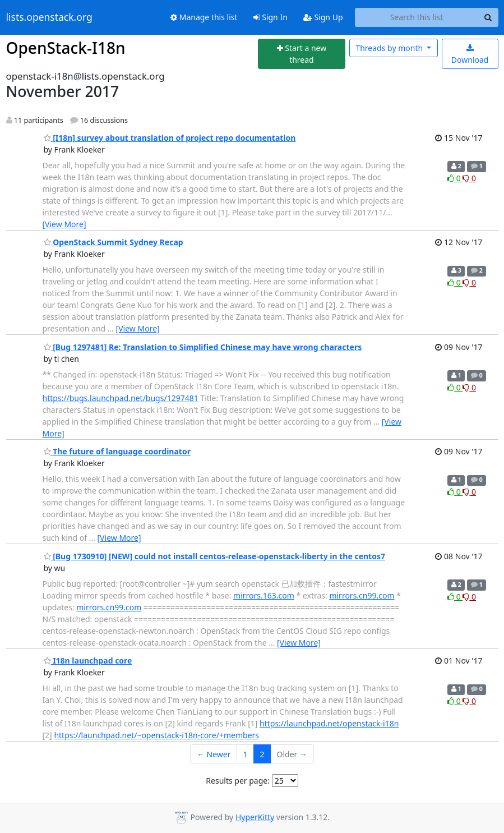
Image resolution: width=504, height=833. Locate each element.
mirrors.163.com (264, 595)
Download (470, 55)
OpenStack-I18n (66, 48)
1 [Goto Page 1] (246, 754)
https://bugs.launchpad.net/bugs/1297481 (121, 398)
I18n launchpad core (88, 661)
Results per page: (238, 781)
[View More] (64, 224)
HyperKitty (255, 817)
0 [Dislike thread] (469, 178)
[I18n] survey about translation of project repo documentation (170, 138)
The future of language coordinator (117, 451)
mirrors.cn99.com (362, 595)
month (390, 48)
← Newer (214, 754)
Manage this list (204, 17)
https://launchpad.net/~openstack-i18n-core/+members (156, 735)
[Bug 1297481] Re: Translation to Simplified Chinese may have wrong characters (203, 347)
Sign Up (323, 17)
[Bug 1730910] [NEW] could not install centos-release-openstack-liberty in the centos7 (214, 556)
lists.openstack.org (49, 17)
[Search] (488, 17)
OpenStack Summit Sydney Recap (114, 242)
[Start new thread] (302, 54)
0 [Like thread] (455, 178)
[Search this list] (417, 17)
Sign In (271, 17)
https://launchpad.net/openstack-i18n (329, 723)
